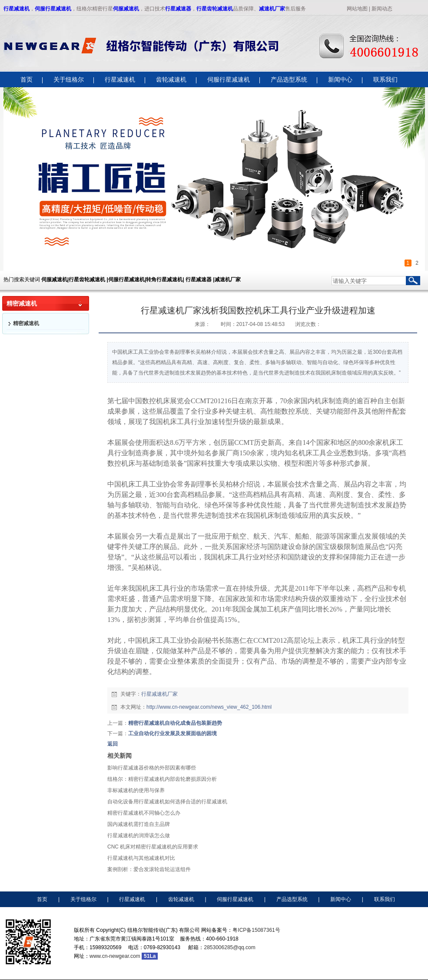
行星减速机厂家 (159, 694)
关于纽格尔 (83, 899)
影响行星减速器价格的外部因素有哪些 (152, 768)
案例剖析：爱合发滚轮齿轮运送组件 (149, 869)
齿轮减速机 (181, 899)
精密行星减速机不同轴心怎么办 (144, 813)
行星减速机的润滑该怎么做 (139, 835)
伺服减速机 (126, 9)
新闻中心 (341, 899)
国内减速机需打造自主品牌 (139, 824)
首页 (42, 899)
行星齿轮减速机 (215, 9)
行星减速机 (17, 9)
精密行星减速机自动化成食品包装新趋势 (175, 723)
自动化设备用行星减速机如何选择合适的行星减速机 (167, 802)
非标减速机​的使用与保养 (136, 790)
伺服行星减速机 (53, 9)
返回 (113, 744)
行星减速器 (178, 9)
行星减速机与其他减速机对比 (141, 858)
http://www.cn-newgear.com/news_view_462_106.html (209, 707)
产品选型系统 (292, 899)
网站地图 (357, 9)
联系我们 (385, 899)
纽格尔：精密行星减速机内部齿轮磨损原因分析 (162, 779)
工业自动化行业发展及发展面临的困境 (173, 733)
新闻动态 (382, 9)
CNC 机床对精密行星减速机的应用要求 (153, 847)
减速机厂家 (272, 9)
